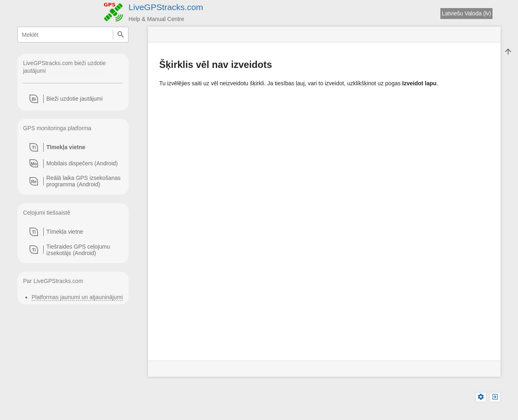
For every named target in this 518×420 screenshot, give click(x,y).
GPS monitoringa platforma (57, 128)
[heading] (73, 99)
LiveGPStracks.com (166, 7)
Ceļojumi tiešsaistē (47, 213)
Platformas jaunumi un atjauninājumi (77, 297)
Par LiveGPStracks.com (53, 281)
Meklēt (121, 35)
